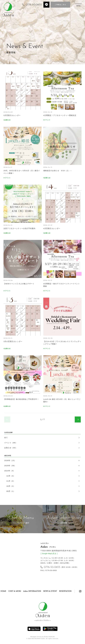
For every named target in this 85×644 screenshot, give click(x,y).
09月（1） (11, 491)
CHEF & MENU (15, 591)
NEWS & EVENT (50, 591)
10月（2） (11, 486)
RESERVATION (65, 591)
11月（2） (11, 481)
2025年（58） (10, 466)
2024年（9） (10, 471)
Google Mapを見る (49, 554)
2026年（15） (10, 460)
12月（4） (11, 476)
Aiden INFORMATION (32, 591)
